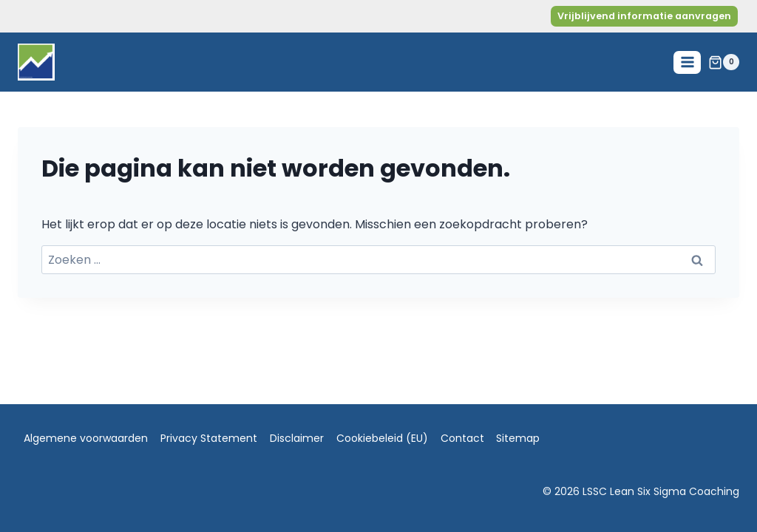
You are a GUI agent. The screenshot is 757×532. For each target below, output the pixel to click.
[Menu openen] (687, 62)
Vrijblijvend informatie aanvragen (644, 16)
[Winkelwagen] (724, 62)
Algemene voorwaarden (86, 438)
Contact (462, 438)
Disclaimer (297, 438)
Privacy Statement (209, 438)
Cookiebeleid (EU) (382, 438)
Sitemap (518, 438)
